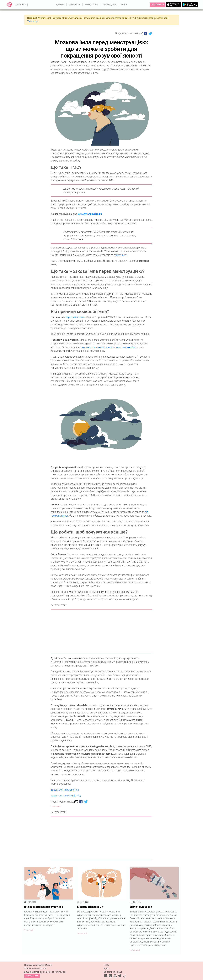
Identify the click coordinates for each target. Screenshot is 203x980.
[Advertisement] (102, 631)
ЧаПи (106, 965)
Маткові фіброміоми (90, 907)
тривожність (121, 255)
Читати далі (29, 930)
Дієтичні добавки (141, 907)
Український (157, 5)
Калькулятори (91, 5)
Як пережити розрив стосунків (44, 907)
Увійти (124, 5)
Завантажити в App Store (65, 790)
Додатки (60, 5)
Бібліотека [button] (74, 5)
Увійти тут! (33, 21)
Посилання (56, 806)
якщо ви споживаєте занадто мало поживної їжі (109, 347)
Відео (107, 969)
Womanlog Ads (109, 5)
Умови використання (35, 969)
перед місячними (75, 317)
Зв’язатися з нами (113, 972)
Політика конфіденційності (38, 965)
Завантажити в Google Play (66, 796)
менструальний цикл (90, 214)
